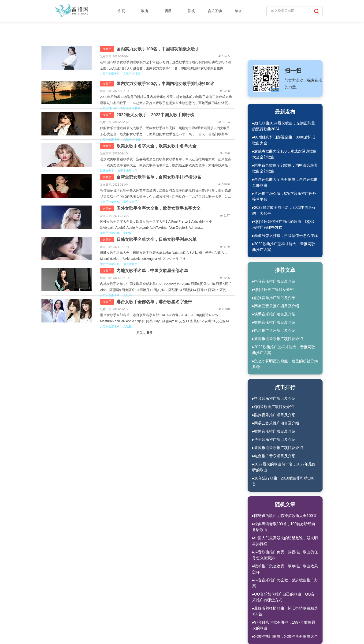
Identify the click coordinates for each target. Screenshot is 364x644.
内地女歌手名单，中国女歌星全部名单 (152, 271)
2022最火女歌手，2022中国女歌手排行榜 (155, 115)
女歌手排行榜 (132, 74)
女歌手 (107, 49)
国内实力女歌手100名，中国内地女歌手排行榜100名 (166, 84)
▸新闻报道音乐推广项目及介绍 (278, 339)
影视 (191, 11)
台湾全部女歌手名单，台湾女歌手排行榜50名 (159, 177)
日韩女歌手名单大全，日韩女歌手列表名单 (156, 240)
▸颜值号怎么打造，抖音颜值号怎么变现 (285, 236)
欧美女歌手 (107, 171)
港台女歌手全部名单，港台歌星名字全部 (154, 302)
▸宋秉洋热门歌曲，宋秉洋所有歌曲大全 (285, 636)
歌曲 (145, 11)
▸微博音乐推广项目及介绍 (274, 322)
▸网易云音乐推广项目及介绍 (276, 306)
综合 (238, 11)
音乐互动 (215, 11)
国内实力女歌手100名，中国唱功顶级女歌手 (158, 49)
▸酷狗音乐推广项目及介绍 (274, 298)
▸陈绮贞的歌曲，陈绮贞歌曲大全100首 (284, 516)
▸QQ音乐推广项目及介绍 (273, 290)
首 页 (121, 11)
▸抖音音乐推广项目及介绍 (274, 281)
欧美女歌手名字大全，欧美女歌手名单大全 (156, 146)
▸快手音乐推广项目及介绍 (274, 314)
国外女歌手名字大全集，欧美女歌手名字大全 (159, 208)
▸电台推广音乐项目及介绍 (274, 331)
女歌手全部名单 (110, 74)
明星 (168, 11)
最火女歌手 (130, 202)
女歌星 (127, 233)
